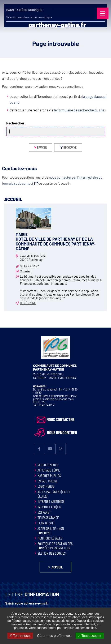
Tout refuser (20, 636)
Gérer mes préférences (54, 636)
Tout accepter (90, 636)
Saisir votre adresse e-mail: (27, 603)
